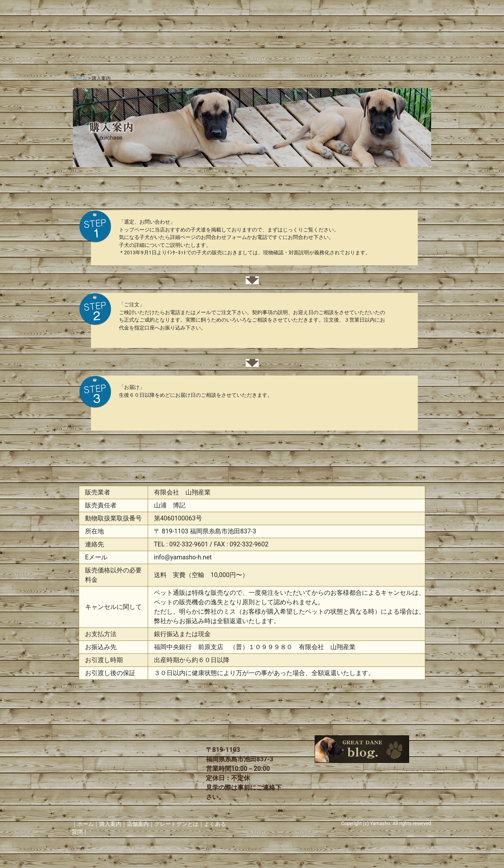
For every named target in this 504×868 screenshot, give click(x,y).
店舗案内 (138, 824)
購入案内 (110, 824)
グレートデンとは (176, 824)
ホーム (80, 78)
